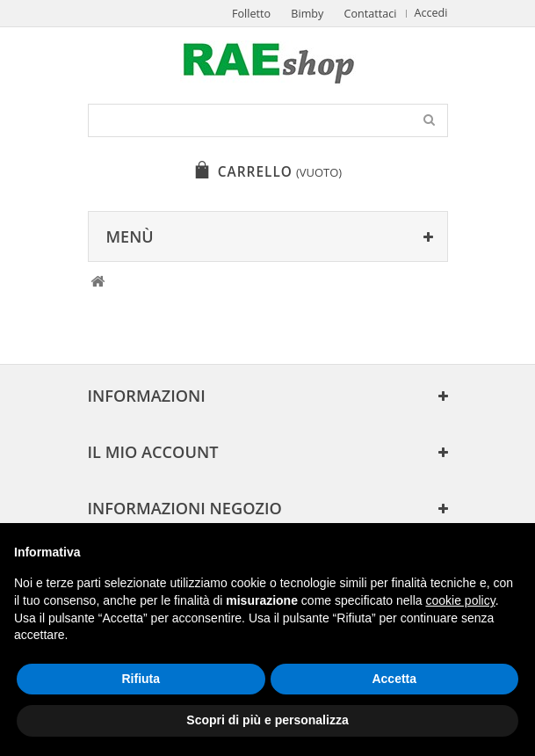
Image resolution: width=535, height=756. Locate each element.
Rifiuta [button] (141, 679)
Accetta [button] (394, 679)
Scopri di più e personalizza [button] (267, 720)
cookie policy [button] (461, 600)
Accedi (431, 13)
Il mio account (153, 452)
